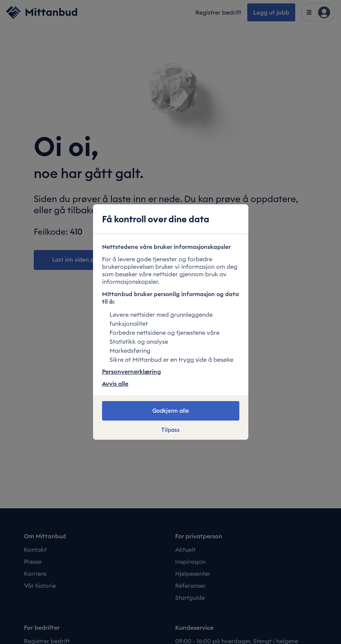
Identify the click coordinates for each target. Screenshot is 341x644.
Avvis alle (115, 383)
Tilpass (170, 430)
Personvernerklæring (131, 371)
